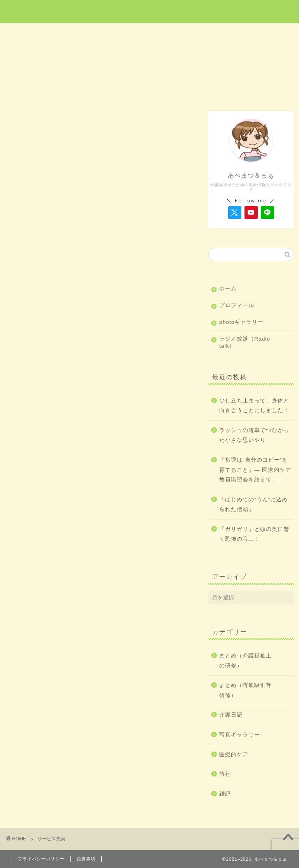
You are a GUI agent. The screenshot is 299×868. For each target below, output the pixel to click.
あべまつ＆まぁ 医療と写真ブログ (149, 11)
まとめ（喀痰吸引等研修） (245, 690)
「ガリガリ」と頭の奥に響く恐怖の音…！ (254, 534)
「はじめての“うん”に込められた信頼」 (253, 505)
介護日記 (206, 34)
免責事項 (86, 859)
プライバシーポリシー (41, 859)
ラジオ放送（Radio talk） (245, 342)
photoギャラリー (241, 322)
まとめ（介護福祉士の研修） (245, 661)
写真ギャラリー (240, 735)
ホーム (36, 34)
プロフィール (237, 305)
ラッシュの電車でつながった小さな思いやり (254, 435)
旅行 (150, 34)
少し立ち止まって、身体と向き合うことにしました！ (254, 406)
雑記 (263, 34)
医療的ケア (93, 34)
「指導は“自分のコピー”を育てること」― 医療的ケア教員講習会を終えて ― (255, 470)
